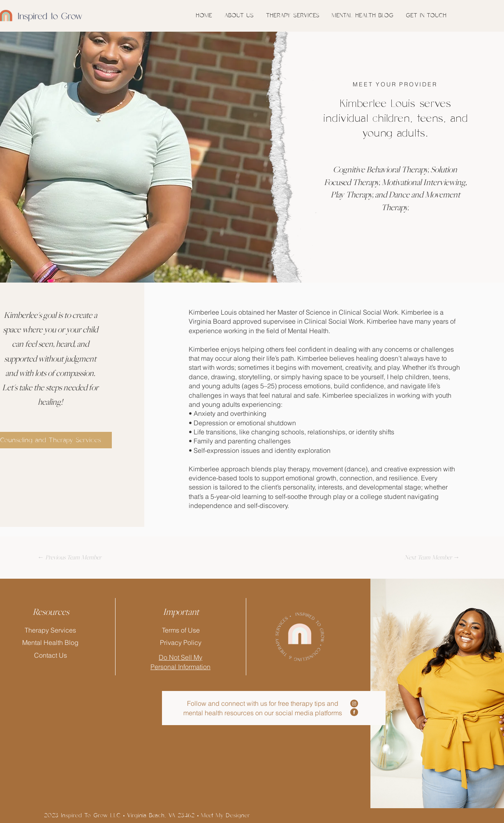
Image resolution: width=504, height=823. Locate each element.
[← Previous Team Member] (69, 557)
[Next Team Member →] (432, 557)
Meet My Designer (225, 816)
